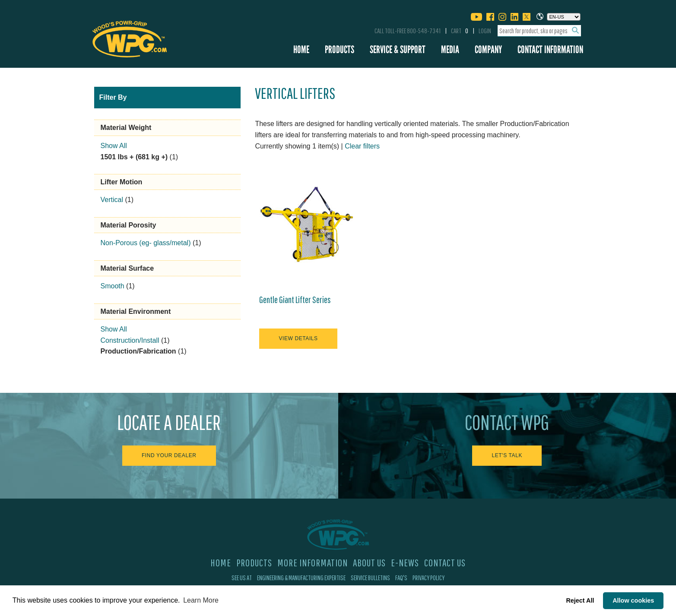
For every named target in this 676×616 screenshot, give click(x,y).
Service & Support (398, 49)
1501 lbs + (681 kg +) (134, 157)
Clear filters (362, 146)
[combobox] (539, 31)
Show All (114, 146)
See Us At (242, 578)
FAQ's (401, 578)
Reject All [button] (580, 600)
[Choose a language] (564, 17)
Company (488, 49)
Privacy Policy (428, 578)
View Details (298, 338)
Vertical (112, 200)
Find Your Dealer (169, 455)
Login (485, 31)
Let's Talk (507, 455)
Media (450, 49)
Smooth (113, 286)
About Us (369, 562)
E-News (405, 562)
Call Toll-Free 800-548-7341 (408, 31)
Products (340, 49)
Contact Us (445, 562)
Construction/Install (130, 340)
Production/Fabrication (138, 351)
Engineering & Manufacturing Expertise (301, 578)
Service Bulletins (370, 578)
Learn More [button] (201, 600)
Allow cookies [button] (633, 600)
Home (301, 49)
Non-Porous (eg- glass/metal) (146, 243)
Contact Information (550, 49)
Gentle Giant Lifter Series (295, 300)
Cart (460, 31)
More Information (313, 562)
